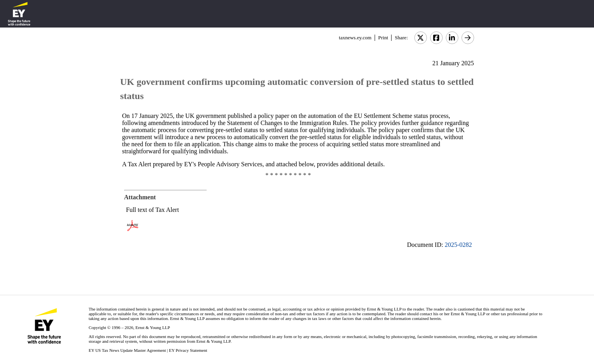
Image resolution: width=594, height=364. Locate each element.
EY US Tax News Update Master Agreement (127, 350)
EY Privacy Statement (188, 350)
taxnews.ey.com (355, 38)
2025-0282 (458, 245)
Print (383, 38)
